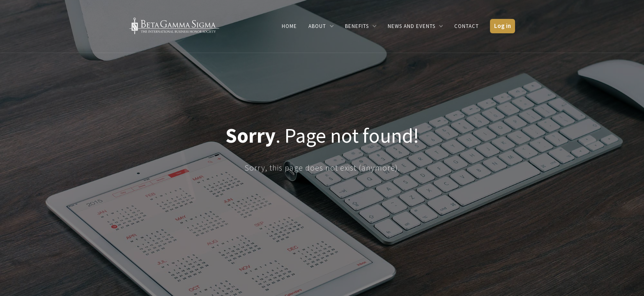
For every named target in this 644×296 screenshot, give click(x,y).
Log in (503, 26)
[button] (321, 26)
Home (289, 26)
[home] (174, 25)
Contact (467, 26)
